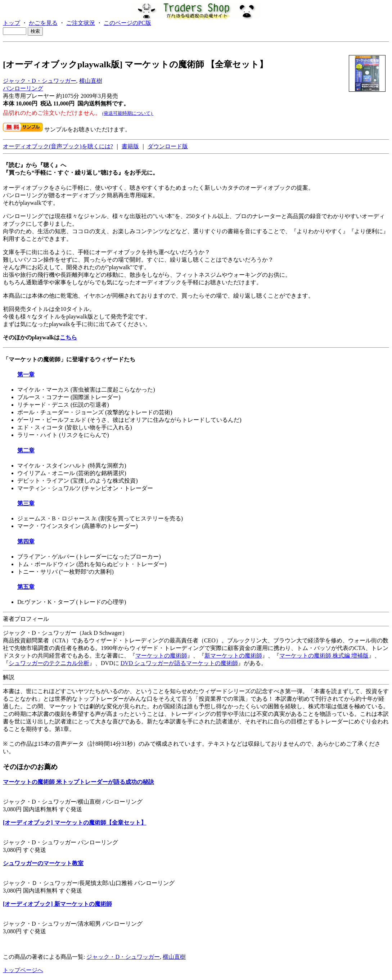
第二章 (26, 450)
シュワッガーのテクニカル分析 (49, 663)
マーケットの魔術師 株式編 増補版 (324, 656)
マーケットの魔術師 (161, 656)
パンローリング (23, 88)
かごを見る (43, 23)
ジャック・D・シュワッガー (40, 81)
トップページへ (23, 970)
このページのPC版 (127, 23)
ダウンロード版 (168, 146)
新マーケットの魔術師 (233, 656)
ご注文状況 (81, 23)
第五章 (26, 587)
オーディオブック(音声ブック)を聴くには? (58, 146)
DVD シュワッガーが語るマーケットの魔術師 (179, 663)
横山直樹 (91, 81)
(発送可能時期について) (128, 113)
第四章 (26, 541)
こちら (68, 337)
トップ (12, 23)
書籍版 (130, 146)
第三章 (26, 503)
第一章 (26, 374)
